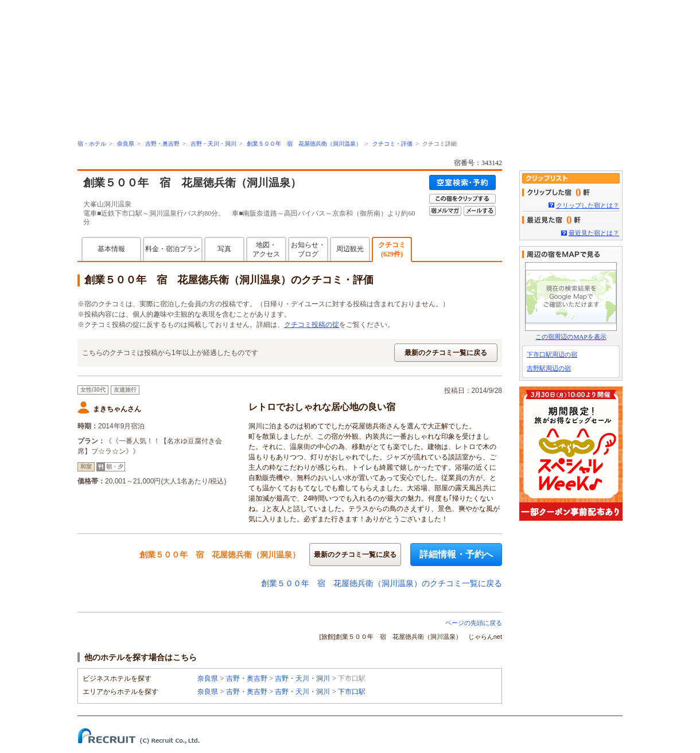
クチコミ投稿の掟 (312, 325)
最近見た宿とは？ (594, 233)
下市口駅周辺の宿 (552, 354)
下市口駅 (352, 692)
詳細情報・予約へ (456, 554)
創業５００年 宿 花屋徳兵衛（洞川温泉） (304, 144)
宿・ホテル (92, 144)
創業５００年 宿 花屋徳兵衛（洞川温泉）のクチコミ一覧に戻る (382, 583)
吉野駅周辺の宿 (549, 368)
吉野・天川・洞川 (213, 144)
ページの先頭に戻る (474, 623)
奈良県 (126, 144)
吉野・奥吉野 (162, 144)
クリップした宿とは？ (588, 205)
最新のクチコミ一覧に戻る (446, 353)
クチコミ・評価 (392, 144)
